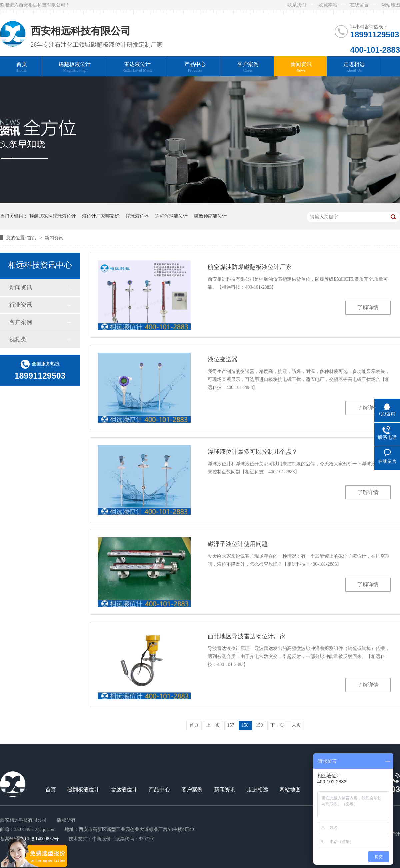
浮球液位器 (137, 216)
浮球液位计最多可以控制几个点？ (253, 452)
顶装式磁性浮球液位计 (53, 216)
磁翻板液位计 (75, 67)
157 (231, 725)
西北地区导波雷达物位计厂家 (247, 636)
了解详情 (368, 307)
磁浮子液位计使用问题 (238, 544)
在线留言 (359, 5)
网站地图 (391, 5)
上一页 (213, 725)
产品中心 (195, 67)
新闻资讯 (301, 67)
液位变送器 (223, 359)
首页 (22, 67)
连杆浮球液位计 (171, 216)
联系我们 (297, 5)
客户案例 (248, 67)
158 (245, 725)
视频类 (18, 339)
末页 (296, 725)
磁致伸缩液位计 (210, 216)
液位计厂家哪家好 (101, 216)
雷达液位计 (137, 67)
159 (259, 725)
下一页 (277, 725)
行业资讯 (21, 305)
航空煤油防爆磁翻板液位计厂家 (250, 267)
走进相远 (354, 67)
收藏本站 (328, 5)
